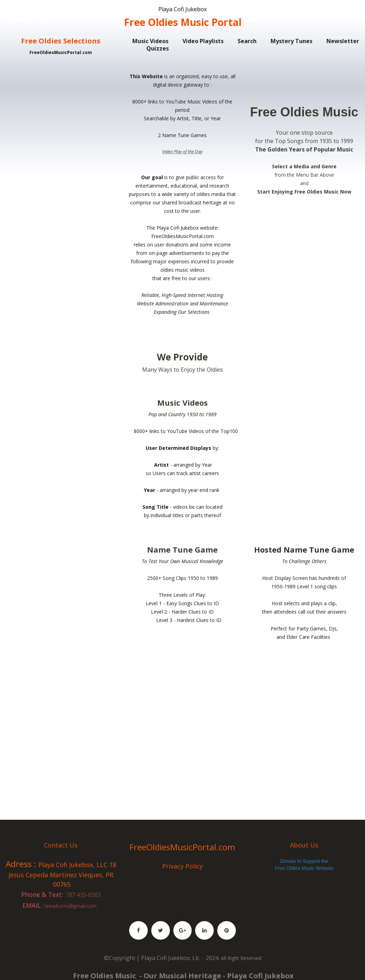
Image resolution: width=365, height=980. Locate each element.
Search (247, 41)
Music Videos (150, 41)
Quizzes (158, 48)
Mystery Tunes (291, 41)
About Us (304, 844)
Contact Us (61, 844)
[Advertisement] (61, 89)
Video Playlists (203, 41)
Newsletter (343, 41)
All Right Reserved (241, 960)
